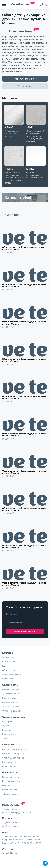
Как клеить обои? (18, 198)
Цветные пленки (10, 702)
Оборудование (9, 670)
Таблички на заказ (11, 794)
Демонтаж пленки (11, 706)
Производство (10, 772)
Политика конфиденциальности (18, 812)
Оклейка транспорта (14, 717)
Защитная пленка (11, 694)
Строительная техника (13, 758)
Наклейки (7, 785)
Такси (5, 738)
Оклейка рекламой (11, 711)
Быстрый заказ (25, 86)
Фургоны (7, 725)
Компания (8, 653)
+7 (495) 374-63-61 (11, 822)
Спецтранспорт (10, 762)
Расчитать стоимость (25, 78)
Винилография (9, 698)
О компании (8, 657)
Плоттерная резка (11, 781)
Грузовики (7, 730)
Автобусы (7, 721)
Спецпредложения (11, 674)
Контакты (8, 818)
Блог (4, 666)
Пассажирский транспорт (15, 749)
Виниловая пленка (11, 689)
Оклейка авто (10, 685)
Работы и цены (10, 661)
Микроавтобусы (10, 734)
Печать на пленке (11, 777)
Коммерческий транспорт (15, 753)
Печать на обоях (10, 790)
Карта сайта (8, 678)
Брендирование (11, 745)
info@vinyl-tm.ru (10, 826)
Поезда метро (9, 766)
